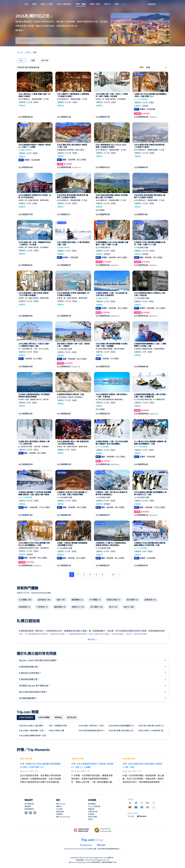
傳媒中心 (59, 806)
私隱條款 (59, 814)
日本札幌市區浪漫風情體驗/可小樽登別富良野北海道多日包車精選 (123, 726)
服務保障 (28, 806)
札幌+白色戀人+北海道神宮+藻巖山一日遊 (153, 731)
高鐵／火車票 (47, 4)
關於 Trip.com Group (63, 817)
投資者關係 (92, 804)
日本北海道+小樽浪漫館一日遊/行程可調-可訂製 (33, 731)
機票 (34, 4)
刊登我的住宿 (93, 812)
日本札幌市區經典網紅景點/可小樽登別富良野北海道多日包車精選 (93, 731)
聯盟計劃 (91, 809)
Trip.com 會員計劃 (94, 806)
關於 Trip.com (61, 804)
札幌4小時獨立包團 (56, 731)
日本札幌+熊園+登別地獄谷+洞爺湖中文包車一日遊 (123, 731)
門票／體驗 (81, 4)
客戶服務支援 (29, 804)
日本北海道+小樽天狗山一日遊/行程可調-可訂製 (93, 726)
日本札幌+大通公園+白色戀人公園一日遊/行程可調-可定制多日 (153, 726)
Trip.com (20, 52)
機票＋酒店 (95, 4)
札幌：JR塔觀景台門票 (58, 726)
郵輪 (117, 4)
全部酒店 (91, 814)
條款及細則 (60, 812)
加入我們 (59, 809)
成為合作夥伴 (93, 817)
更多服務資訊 (29, 809)
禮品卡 (107, 4)
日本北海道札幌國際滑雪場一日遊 (32, 736)
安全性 (90, 819)
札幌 (28, 52)
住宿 (26, 4)
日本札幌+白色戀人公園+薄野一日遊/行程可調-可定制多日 (33, 726)
